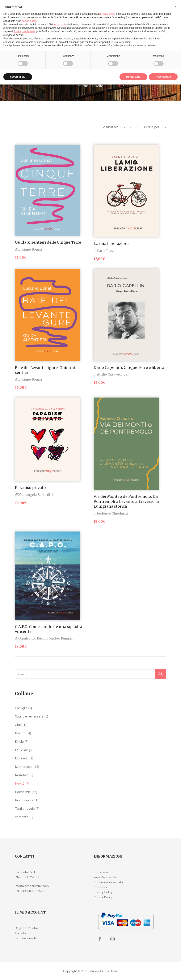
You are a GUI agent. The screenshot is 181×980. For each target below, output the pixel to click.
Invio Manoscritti (105, 877)
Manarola (22, 758)
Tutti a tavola (25, 809)
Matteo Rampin (61, 638)
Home (83, 86)
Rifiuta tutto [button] (133, 77)
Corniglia (21, 708)
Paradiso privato (30, 488)
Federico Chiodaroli (113, 513)
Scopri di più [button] (18, 77)
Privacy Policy (103, 892)
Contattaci (101, 887)
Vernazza (22, 817)
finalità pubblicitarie (24, 31)
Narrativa (22, 775)
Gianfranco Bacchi (33, 638)
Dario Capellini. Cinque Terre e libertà (129, 367)
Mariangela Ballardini (36, 495)
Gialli (18, 725)
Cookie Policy (103, 897)
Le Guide (21, 750)
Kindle (19, 741)
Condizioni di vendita (108, 882)
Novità (20, 783)
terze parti (59, 25)
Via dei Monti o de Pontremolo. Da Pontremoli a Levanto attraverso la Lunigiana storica (126, 501)
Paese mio (23, 792)
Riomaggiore (24, 800)
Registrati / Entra (26, 928)
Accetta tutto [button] (163, 77)
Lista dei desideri (27, 938)
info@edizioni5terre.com (32, 886)
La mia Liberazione (112, 244)
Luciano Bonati (30, 249)
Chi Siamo (101, 872)
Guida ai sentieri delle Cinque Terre (48, 242)
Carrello (20, 933)
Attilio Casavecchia (112, 374)
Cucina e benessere (29, 716)
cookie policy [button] (29, 21)
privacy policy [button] (108, 14)
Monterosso (24, 767)
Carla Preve (106, 251)
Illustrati (21, 733)
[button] (176, 7)
